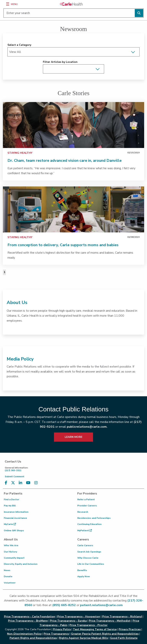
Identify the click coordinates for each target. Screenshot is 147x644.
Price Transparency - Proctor (89, 625)
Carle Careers (85, 545)
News (7, 570)
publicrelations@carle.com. (87, 427)
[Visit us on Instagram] (36, 483)
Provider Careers (87, 506)
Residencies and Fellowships (94, 518)
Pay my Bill (10, 506)
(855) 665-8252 (64, 605)
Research (83, 512)
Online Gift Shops (14, 530)
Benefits (82, 570)
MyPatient (85, 530)
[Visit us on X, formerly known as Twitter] (13, 483)
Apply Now (84, 576)
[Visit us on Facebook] (6, 483)
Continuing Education (89, 524)
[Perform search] (139, 13)
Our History (10, 552)
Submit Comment (15, 476)
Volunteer (10, 583)
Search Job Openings (89, 552)
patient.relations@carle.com (101, 605)
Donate (8, 576)
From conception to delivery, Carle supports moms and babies (63, 245)
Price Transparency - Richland (122, 617)
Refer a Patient (86, 499)
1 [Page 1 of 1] (4, 272)
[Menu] (8, 4)
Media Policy (20, 359)
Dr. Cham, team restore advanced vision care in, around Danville (65, 161)
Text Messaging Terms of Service (95, 629)
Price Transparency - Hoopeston (79, 617)
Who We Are (11, 545)
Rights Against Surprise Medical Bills (83, 638)
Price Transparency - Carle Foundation (30, 617)
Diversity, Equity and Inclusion (21, 564)
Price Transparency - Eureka (68, 621)
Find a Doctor (11, 499)
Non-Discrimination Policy (24, 634)
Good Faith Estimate (124, 638)
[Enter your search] (73, 13)
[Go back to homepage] (71, 4)
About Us (17, 302)
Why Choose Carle (88, 558)
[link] (73, 125)
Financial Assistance (15, 518)
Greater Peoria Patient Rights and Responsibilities (105, 634)
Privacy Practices (130, 629)
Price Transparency (56, 634)
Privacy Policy (62, 629)
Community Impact (14, 558)
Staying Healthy (20, 153)
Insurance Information (16, 512)
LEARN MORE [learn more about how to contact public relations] (73, 437)
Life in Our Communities (91, 564)
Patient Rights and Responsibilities (33, 638)
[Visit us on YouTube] (28, 483)
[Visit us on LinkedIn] (20, 483)
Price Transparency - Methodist (110, 621)
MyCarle (10, 524)
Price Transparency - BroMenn (28, 621)
